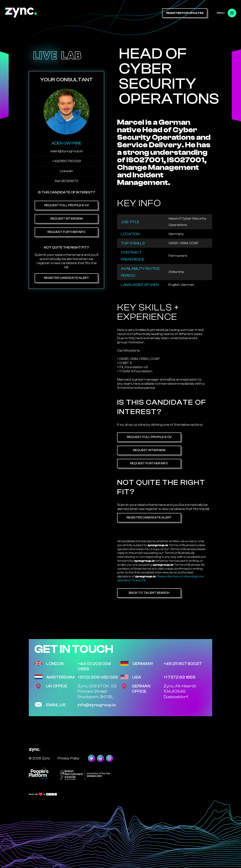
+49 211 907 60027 (183, 664)
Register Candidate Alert (66, 278)
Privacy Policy (68, 758)
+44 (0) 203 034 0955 (94, 666)
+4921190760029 (67, 161)
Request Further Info (66, 232)
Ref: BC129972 (67, 181)
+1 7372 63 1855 (180, 677)
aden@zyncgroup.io (67, 151)
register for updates (185, 13)
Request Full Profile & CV (67, 205)
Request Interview (67, 219)
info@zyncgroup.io (97, 705)
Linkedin (66, 171)
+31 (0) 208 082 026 (98, 677)
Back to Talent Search (149, 593)
